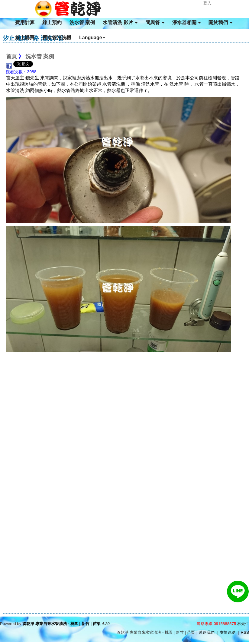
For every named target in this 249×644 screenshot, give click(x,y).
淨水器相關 (186, 22)
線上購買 (25, 38)
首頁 (11, 56)
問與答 (155, 22)
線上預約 (52, 22)
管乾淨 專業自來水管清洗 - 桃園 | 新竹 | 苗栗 (61, 624)
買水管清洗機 (57, 38)
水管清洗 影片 (120, 22)
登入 (207, 3)
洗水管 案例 (82, 22)
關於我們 (220, 22)
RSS (245, 632)
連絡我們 (207, 632)
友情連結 (228, 632)
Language (92, 38)
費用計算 (25, 22)
